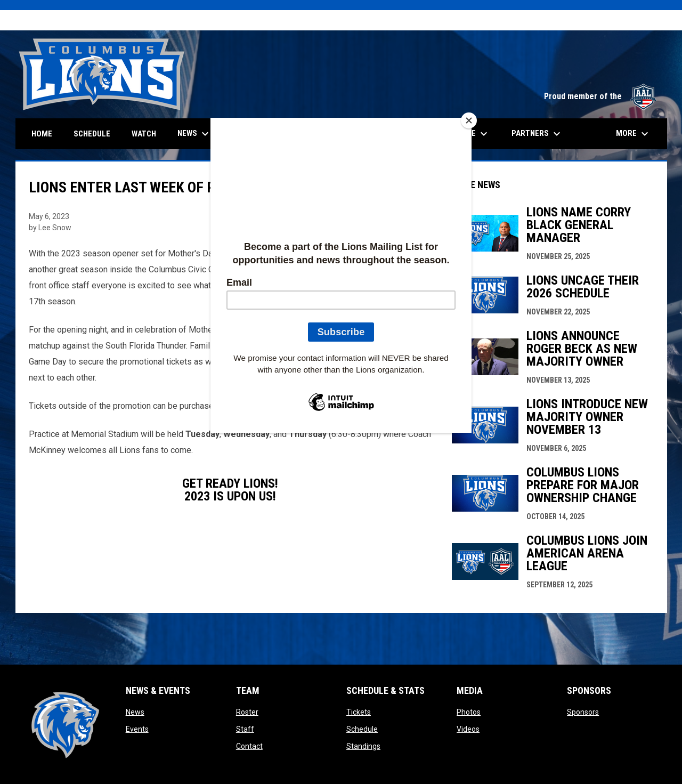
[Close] (469, 120)
